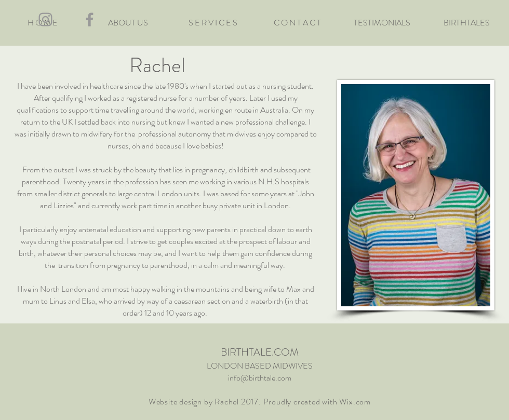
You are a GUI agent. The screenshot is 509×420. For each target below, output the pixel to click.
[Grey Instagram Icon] (45, 19)
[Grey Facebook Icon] (90, 19)
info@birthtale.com (260, 378)
